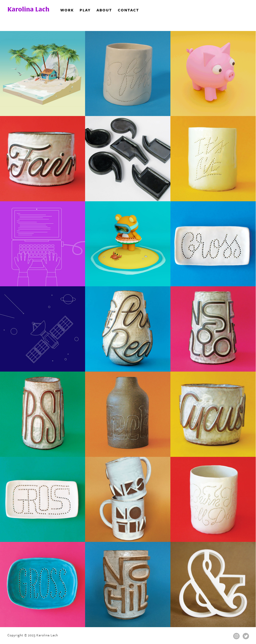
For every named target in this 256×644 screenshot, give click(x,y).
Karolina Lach (28, 9)
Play (85, 10)
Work (67, 10)
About (104, 10)
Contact (128, 10)
